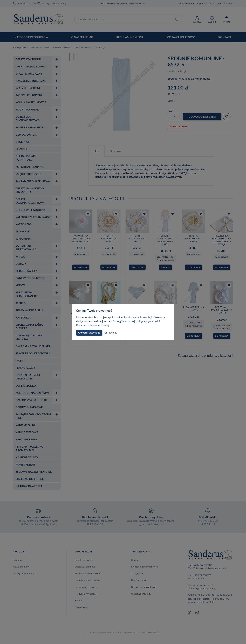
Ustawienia (110, 333)
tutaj (107, 325)
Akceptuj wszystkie (89, 333)
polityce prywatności (150, 321)
